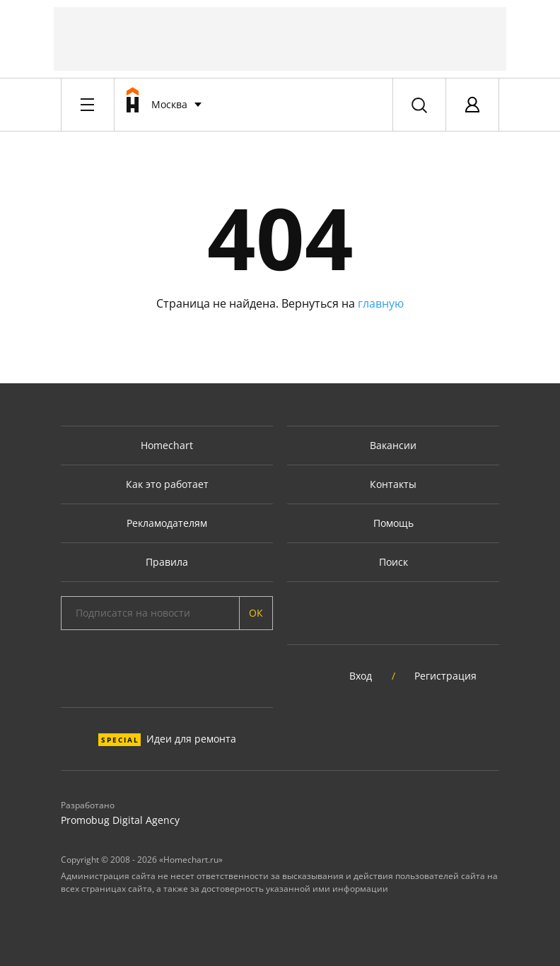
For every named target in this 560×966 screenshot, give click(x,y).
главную (381, 303)
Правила (167, 562)
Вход (361, 676)
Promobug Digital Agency (120, 820)
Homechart (167, 445)
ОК (256, 613)
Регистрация (445, 676)
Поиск (393, 562)
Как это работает (167, 484)
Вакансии (393, 445)
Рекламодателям (167, 523)
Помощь (393, 523)
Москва (169, 104)
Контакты (393, 484)
